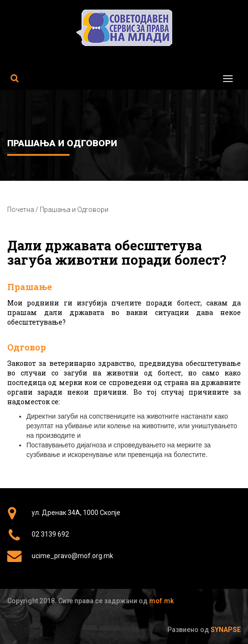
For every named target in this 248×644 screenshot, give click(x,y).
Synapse (226, 630)
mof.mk (161, 601)
